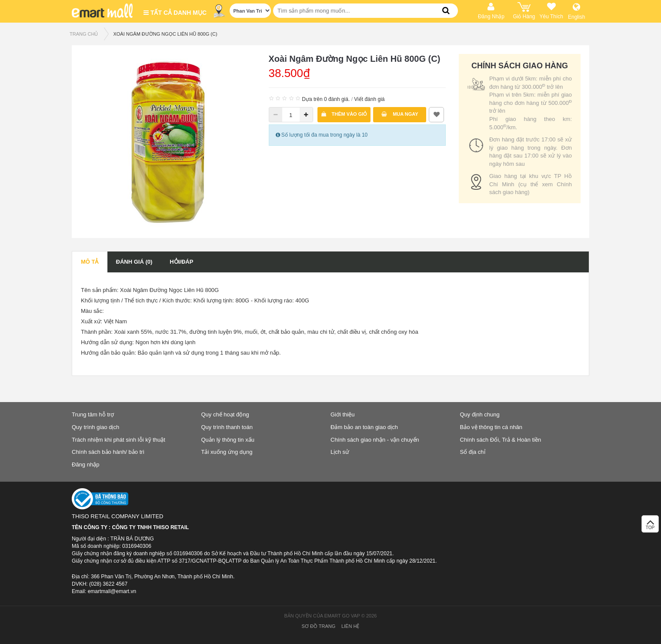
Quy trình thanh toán (227, 427)
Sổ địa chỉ (473, 452)
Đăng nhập (85, 465)
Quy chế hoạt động (225, 414)
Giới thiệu (342, 414)
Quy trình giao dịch (95, 427)
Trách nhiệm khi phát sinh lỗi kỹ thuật (119, 440)
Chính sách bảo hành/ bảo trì (108, 452)
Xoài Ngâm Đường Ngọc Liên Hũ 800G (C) (165, 34)
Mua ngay (400, 114)
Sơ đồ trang (319, 626)
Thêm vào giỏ (344, 114)
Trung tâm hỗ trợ (93, 414)
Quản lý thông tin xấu (228, 440)
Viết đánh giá (369, 99)
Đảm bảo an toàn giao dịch (364, 427)
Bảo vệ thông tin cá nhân (491, 427)
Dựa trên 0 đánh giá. (326, 99)
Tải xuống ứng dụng (227, 452)
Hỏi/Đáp (181, 262)
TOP (650, 526)
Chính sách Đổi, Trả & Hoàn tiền (501, 440)
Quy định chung (480, 414)
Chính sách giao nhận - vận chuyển (375, 440)
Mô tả (90, 262)
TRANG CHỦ (84, 34)
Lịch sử (340, 452)
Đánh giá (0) (134, 262)
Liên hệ (350, 626)
